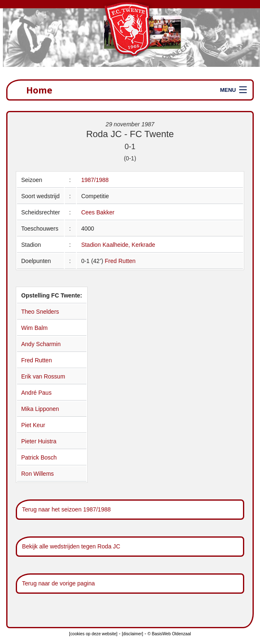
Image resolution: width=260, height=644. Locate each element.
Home (39, 90)
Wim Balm (34, 328)
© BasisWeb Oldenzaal (169, 634)
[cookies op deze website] (93, 634)
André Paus (36, 393)
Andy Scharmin (41, 344)
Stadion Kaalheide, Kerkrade (118, 245)
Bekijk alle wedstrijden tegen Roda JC (71, 546)
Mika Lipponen (40, 409)
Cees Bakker (98, 212)
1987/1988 (95, 180)
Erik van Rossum (43, 376)
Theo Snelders (40, 312)
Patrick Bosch (39, 457)
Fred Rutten (120, 261)
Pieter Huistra (39, 441)
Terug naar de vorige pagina (58, 583)
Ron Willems (38, 474)
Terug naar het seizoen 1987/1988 (66, 509)
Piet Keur (33, 425)
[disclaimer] (132, 634)
